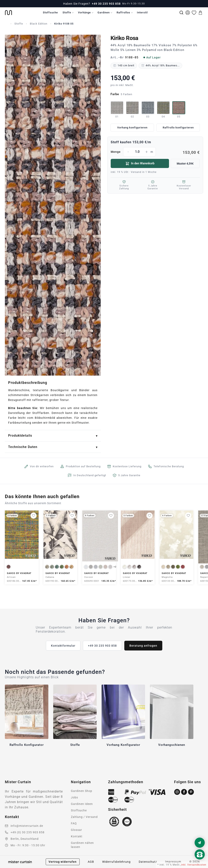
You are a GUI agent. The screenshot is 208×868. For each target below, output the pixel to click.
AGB (91, 862)
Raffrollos (123, 12)
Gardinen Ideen (82, 804)
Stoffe (67, 12)
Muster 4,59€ (185, 164)
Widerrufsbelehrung (116, 862)
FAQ (74, 823)
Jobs (74, 797)
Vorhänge (84, 12)
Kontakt (77, 836)
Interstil (142, 12)
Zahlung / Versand (84, 817)
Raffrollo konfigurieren (178, 128)
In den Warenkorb (140, 164)
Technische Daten (23, 447)
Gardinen (104, 12)
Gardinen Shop (82, 791)
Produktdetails (20, 436)
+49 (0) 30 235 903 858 (28, 832)
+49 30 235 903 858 (106, 4)
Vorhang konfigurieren (132, 128)
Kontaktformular (63, 646)
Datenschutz (148, 862)
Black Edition (39, 24)
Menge (155, 152)
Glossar (76, 830)
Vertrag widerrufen (63, 862)
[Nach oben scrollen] (200, 861)
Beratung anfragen (143, 646)
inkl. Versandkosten (194, 865)
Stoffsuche (50, 12)
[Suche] (181, 13)
